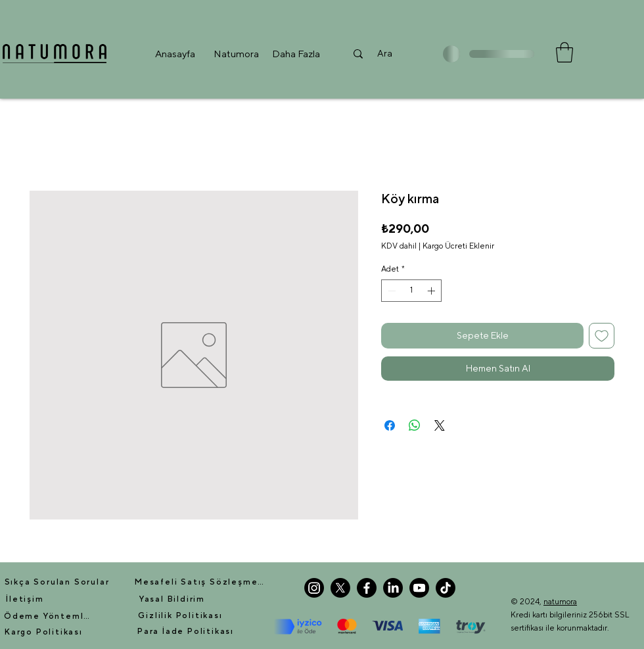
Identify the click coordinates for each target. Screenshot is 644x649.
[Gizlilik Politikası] (180, 615)
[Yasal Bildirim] (172, 599)
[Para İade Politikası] (186, 631)
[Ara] (385, 53)
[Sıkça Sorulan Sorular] (57, 582)
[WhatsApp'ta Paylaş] (415, 425)
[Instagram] (314, 588)
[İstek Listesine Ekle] (602, 336)
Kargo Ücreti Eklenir (458, 246)
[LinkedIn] (393, 588)
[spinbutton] (411, 291)
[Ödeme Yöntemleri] (50, 616)
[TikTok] (446, 588)
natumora (560, 602)
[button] (236, 54)
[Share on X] (440, 425)
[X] (340, 588)
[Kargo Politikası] (44, 632)
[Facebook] (367, 588)
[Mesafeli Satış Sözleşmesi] (199, 582)
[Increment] (432, 291)
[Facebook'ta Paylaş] (390, 425)
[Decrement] (390, 291)
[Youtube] (419, 588)
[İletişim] (25, 599)
